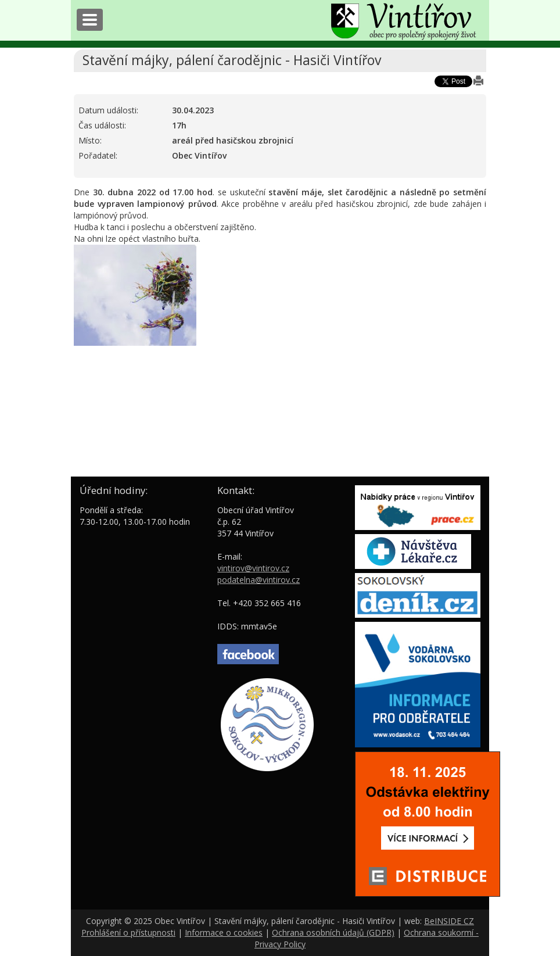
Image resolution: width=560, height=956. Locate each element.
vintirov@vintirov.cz (253, 568)
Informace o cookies (224, 932)
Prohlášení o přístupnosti (128, 932)
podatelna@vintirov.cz (259, 580)
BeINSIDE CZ (449, 921)
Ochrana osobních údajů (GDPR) (333, 932)
